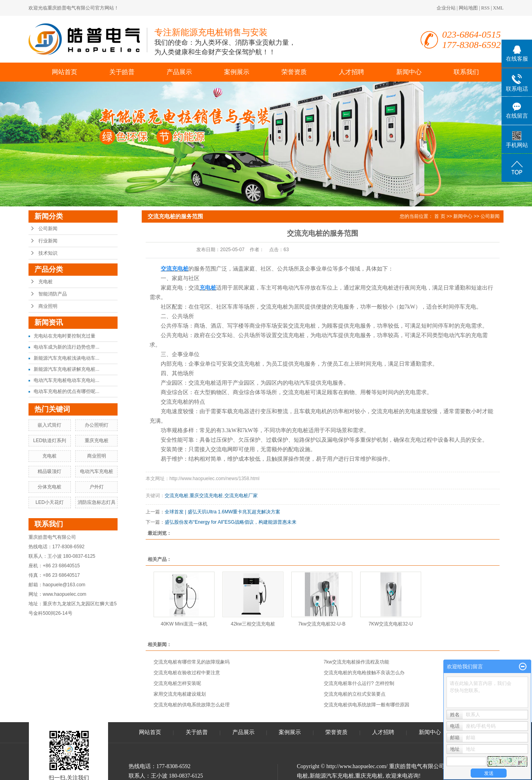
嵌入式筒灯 (49, 425)
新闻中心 (409, 72)
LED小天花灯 (50, 502)
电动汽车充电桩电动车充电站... (66, 380)
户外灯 (97, 487)
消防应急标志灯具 (97, 502)
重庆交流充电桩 (206, 496)
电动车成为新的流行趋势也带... (66, 347)
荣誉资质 (294, 72)
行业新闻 (48, 241)
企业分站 (446, 8)
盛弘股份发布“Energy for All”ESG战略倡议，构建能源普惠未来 (231, 522)
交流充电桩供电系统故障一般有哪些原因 (367, 705)
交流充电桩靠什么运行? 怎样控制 (359, 683)
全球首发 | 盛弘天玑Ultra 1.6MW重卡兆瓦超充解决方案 (222, 512)
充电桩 (46, 282)
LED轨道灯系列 (50, 441)
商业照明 (48, 306)
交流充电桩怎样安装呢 (177, 683)
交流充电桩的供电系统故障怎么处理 (192, 705)
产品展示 (179, 72)
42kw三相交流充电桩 (253, 624)
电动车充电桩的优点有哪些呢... (66, 391)
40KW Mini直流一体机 (184, 624)
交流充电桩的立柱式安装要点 (355, 694)
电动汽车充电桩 (97, 471)
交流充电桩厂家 (241, 496)
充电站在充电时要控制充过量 (65, 336)
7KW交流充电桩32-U (391, 624)
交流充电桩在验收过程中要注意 (187, 673)
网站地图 (468, 8)
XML (498, 8)
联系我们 (466, 72)
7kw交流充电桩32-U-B (322, 624)
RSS (485, 8)
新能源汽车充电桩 (332, 776)
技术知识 (48, 253)
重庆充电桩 (97, 441)
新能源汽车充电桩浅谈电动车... (66, 358)
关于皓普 (122, 72)
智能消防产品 (53, 294)
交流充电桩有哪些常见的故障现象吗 (192, 662)
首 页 (440, 216)
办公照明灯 (97, 425)
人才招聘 (351, 72)
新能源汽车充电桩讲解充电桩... (66, 369)
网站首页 (65, 72)
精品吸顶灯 (49, 471)
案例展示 (237, 72)
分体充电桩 (49, 487)
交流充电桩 (177, 496)
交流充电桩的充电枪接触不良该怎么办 (364, 673)
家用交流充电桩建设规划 (180, 694)
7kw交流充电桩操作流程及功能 (356, 662)
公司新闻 (48, 229)
